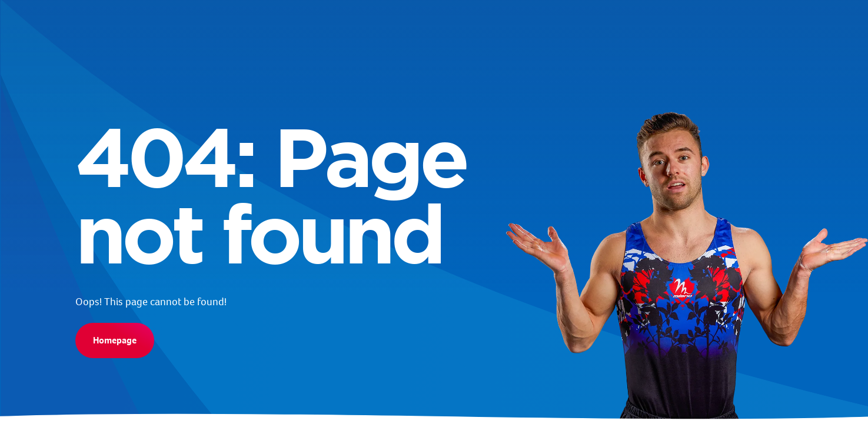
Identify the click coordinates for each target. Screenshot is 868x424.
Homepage (115, 340)
